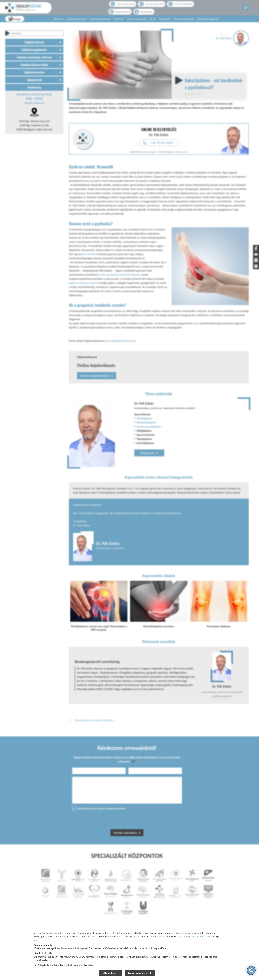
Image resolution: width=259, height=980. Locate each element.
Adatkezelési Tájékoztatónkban (193, 936)
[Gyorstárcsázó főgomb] (251, 970)
